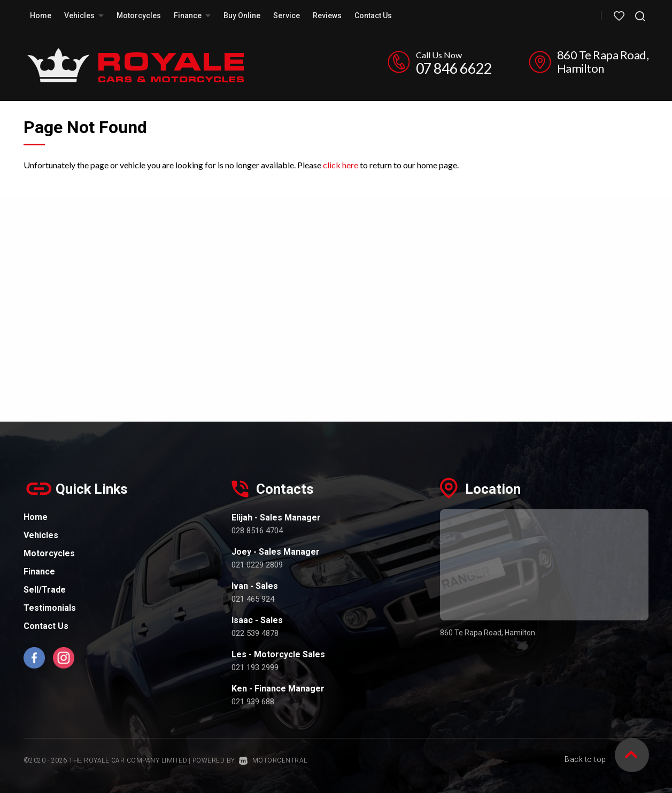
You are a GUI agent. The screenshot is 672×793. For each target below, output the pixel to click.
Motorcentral (273, 760)
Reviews (327, 15)
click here (341, 165)
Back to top (607, 760)
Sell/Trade (45, 590)
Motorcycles (139, 15)
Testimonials (50, 608)
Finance (192, 15)
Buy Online (242, 15)
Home (41, 15)
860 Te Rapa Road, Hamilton (603, 61)
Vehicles (84, 15)
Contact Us (373, 15)
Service (287, 15)
